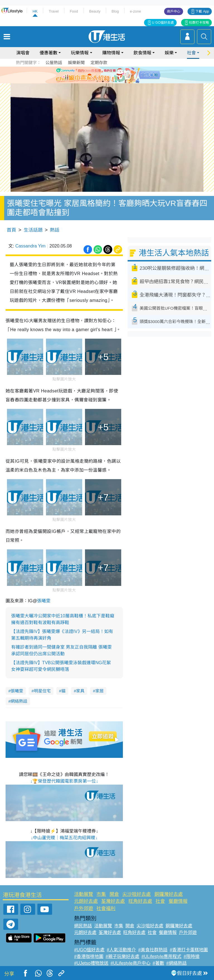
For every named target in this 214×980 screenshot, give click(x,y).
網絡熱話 (19, 701)
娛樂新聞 (76, 63)
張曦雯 (44, 601)
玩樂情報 (80, 53)
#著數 (158, 963)
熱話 (55, 230)
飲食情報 (142, 53)
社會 (191, 53)
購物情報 (111, 53)
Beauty (95, 11)
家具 (80, 691)
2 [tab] (103, 81)
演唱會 (23, 53)
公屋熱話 (54, 63)
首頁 (11, 230)
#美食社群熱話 (153, 950)
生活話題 (33, 230)
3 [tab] (108, 81)
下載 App (202, 11)
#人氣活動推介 (121, 950)
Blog (115, 11)
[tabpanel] (107, 75)
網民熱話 (83, 926)
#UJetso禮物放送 (91, 963)
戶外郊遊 (84, 909)
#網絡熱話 (177, 963)
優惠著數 (48, 53)
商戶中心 (174, 11)
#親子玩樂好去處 (122, 956)
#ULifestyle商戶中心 (131, 963)
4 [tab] (114, 81)
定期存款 (99, 63)
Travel (54, 11)
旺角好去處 (140, 901)
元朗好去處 (86, 901)
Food (74, 11)
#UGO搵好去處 (89, 950)
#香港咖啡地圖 (89, 956)
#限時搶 (192, 956)
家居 (99, 691)
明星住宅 (42, 691)
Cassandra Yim (31, 246)
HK (35, 11)
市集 (101, 894)
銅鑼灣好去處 (169, 894)
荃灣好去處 (113, 901)
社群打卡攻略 (199, 23)
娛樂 (169, 53)
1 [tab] (97, 81)
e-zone (135, 11)
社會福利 (106, 909)
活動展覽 (84, 894)
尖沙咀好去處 (137, 894)
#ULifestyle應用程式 (161, 956)
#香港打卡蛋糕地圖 (189, 950)
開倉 (114, 894)
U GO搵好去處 (163, 23)
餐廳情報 (178, 901)
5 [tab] (120, 81)
